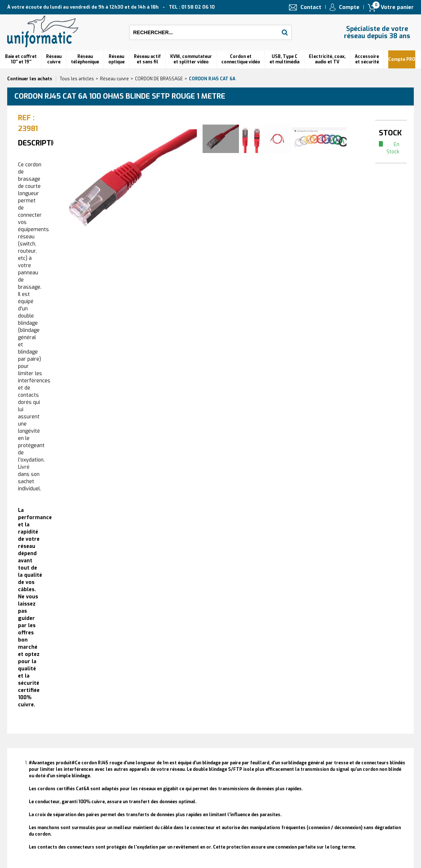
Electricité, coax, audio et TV (327, 59)
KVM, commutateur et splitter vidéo (191, 59)
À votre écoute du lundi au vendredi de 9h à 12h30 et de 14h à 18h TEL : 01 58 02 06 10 (111, 7)
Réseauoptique (116, 59)
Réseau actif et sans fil (147, 59)
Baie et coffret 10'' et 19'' (21, 59)
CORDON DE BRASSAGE (159, 79)
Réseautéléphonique (85, 59)
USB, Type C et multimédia (284, 59)
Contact (311, 7)
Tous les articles (77, 79)
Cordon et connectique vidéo (241, 59)
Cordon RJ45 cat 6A (212, 79)
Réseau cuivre (54, 59)
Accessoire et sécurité (367, 59)
